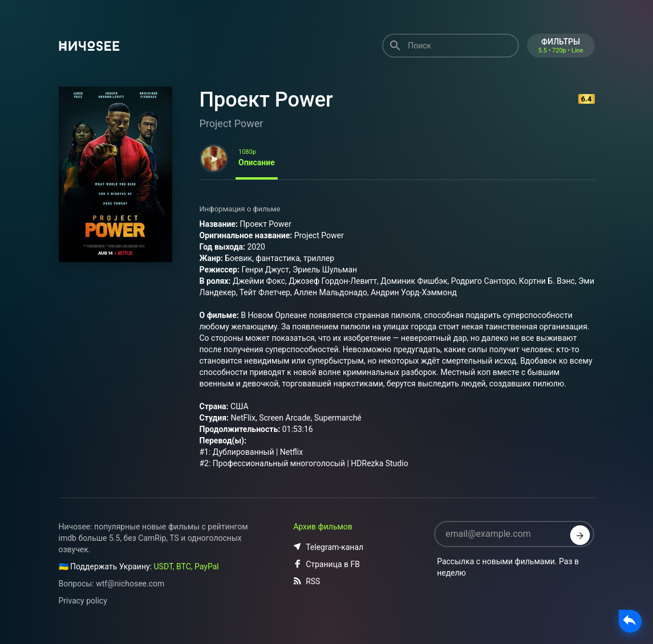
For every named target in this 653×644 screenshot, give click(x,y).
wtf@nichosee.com (130, 584)
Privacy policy (83, 601)
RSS (307, 581)
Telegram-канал (328, 547)
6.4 (587, 99)
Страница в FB (326, 564)
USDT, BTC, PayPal (186, 566)
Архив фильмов (323, 527)
